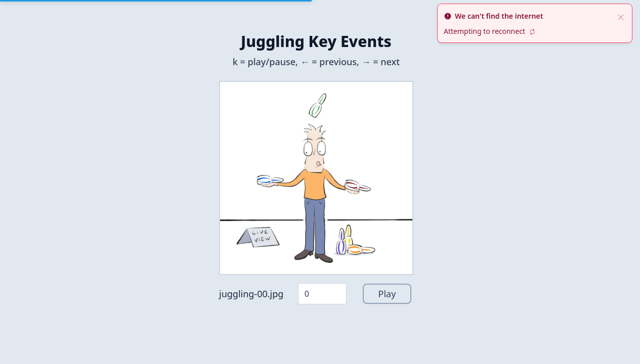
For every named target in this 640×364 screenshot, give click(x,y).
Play (387, 294)
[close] (621, 16)
